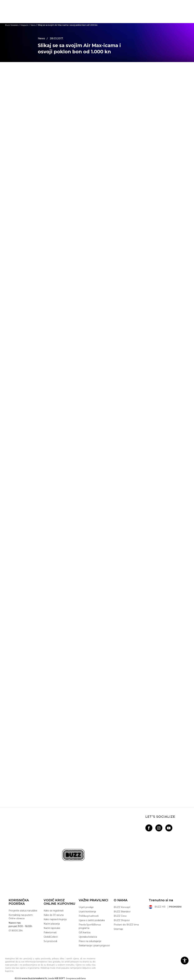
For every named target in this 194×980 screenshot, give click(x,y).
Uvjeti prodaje (86, 907)
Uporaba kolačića (88, 937)
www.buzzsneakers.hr (34, 978)
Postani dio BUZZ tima (126, 925)
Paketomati (50, 932)
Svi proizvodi (50, 941)
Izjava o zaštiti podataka (92, 920)
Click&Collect (51, 937)
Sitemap (118, 929)
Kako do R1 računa (54, 915)
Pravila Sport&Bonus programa (90, 926)
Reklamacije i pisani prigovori (94, 946)
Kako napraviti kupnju (55, 919)
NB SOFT (60, 978)
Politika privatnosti (89, 916)
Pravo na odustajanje (90, 941)
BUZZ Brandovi (122, 912)
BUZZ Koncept (122, 907)
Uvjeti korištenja (87, 912)
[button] (185, 961)
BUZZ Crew (120, 916)
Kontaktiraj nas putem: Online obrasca (21, 917)
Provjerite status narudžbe (23, 911)
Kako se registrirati (54, 911)
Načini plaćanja (52, 924)
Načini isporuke (52, 928)
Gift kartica (85, 932)
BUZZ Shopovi (122, 920)
